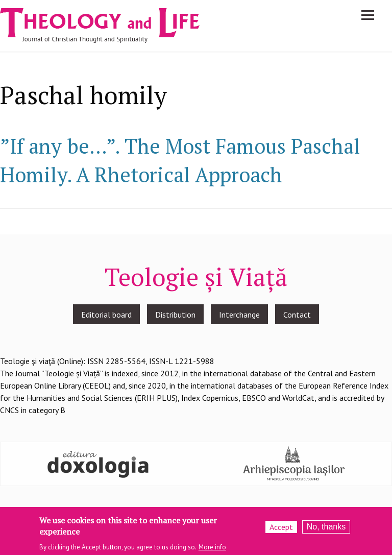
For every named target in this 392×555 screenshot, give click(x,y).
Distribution (175, 315)
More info (212, 550)
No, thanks (326, 529)
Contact (297, 315)
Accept (281, 529)
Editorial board (106, 315)
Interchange (239, 315)
